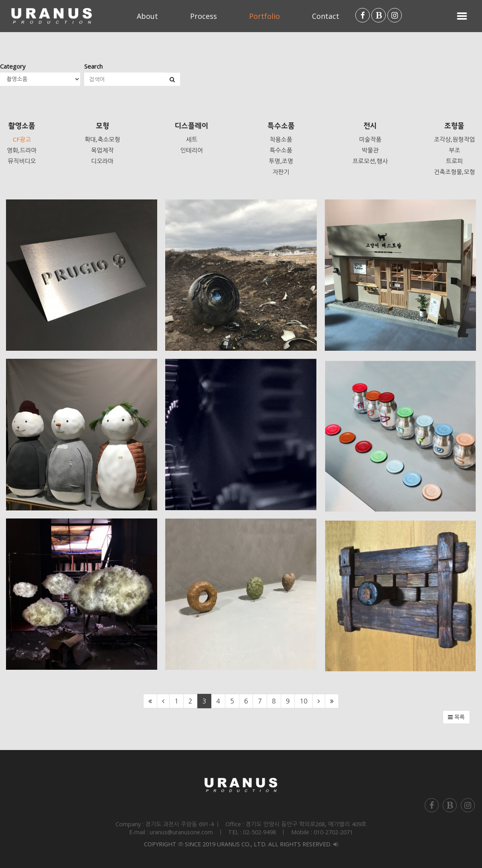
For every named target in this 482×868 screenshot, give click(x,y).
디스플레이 (191, 126)
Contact (326, 16)
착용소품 (281, 139)
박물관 (370, 150)
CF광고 (22, 139)
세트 (192, 139)
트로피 (454, 161)
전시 (370, 126)
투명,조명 (281, 161)
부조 (454, 150)
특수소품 (281, 126)
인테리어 (192, 150)
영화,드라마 (22, 150)
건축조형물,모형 (455, 172)
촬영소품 (22, 126)
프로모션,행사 (370, 161)
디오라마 (102, 161)
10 (303, 701)
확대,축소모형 (102, 139)
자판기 (281, 172)
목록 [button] (456, 717)
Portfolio (264, 16)
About (147, 16)
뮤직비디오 (22, 161)
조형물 (454, 126)
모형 (102, 126)
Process (204, 16)
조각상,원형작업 (455, 139)
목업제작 (102, 150)
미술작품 (370, 139)
